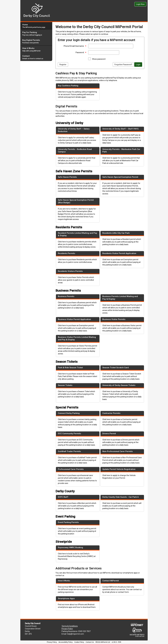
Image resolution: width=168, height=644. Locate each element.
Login (138, 65)
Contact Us (90, 642)
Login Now (140, 4)
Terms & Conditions (70, 626)
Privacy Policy (67, 629)
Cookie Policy (79, 642)
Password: (80, 52)
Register (63, 65)
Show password (99, 59)
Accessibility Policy (66, 642)
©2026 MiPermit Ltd (103, 642)
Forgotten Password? (123, 65)
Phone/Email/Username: (74, 46)
